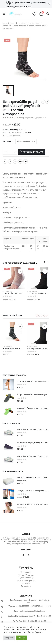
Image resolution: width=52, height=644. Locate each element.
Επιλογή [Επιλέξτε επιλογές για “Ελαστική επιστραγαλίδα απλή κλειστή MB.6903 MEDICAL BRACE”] (45, 327)
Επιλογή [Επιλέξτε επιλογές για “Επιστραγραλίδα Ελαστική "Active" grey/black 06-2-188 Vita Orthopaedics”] (20, 327)
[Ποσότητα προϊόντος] (10, 152)
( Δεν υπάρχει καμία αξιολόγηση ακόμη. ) (30, 118)
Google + (20, 161)
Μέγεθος (7, 141)
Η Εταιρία (26, 583)
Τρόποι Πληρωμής (26, 575)
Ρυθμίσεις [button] (9, 638)
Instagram (29, 555)
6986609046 (45, 606)
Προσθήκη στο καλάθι (33, 152)
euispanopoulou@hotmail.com (33, 611)
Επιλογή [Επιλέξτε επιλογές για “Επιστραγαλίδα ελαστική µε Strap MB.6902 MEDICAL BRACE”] (45, 271)
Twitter (10, 161)
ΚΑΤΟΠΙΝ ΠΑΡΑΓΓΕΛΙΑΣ (18, 133)
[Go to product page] (14, 278)
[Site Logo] (15, 14)
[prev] (43, 102)
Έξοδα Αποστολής (26, 578)
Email (26, 161)
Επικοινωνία (26, 586)
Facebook (5, 161)
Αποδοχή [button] (22, 638)
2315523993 (24, 606)
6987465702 (35, 606)
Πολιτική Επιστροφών (26, 580)
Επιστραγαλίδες (8, 291)
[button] (5, 14)
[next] (47, 102)
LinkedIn (15, 161)
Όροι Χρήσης (26, 572)
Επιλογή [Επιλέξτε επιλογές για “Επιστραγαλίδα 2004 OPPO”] (20, 271)
